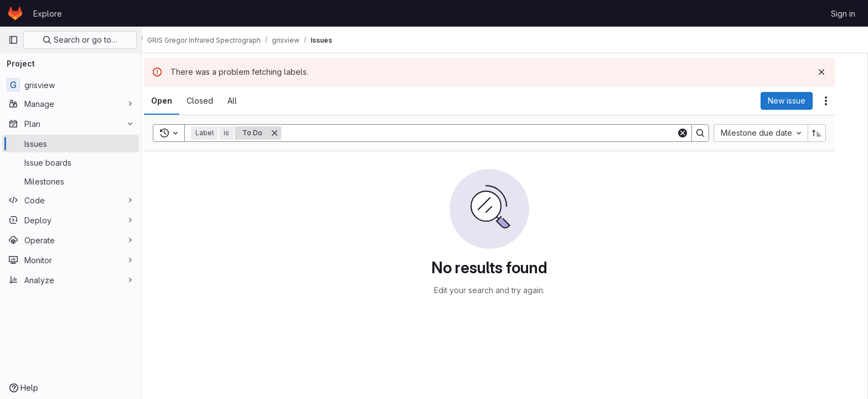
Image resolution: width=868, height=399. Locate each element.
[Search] (494, 133)
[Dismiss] (837, 72)
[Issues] (71, 144)
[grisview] (71, 85)
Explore (48, 14)
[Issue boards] (71, 162)
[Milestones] (71, 181)
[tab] (177, 101)
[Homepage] (15, 13)
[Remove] (290, 133)
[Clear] (698, 133)
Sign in (843, 14)
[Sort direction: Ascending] (833, 133)
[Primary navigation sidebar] (13, 40)
